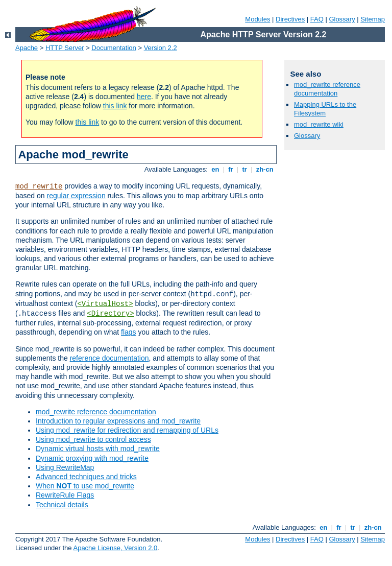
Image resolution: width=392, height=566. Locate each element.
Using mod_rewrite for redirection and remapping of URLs (127, 430)
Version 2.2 (161, 48)
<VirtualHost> (105, 304)
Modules (258, 19)
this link (115, 106)
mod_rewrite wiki (319, 124)
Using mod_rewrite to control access (93, 439)
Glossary (342, 19)
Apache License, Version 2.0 (115, 548)
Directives (290, 19)
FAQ (317, 19)
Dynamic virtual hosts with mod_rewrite (98, 449)
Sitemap (373, 19)
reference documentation (109, 358)
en (215, 169)
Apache (27, 48)
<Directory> (110, 314)
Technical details (62, 505)
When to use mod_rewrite (85, 486)
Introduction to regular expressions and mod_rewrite (118, 421)
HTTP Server (65, 48)
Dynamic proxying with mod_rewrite (92, 458)
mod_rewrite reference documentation (96, 412)
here (144, 97)
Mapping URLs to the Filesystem (325, 109)
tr (245, 169)
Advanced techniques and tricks (86, 477)
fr (231, 169)
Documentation (114, 48)
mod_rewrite (39, 186)
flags (129, 332)
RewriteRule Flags (65, 495)
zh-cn (265, 169)
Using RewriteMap (65, 467)
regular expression (76, 196)
